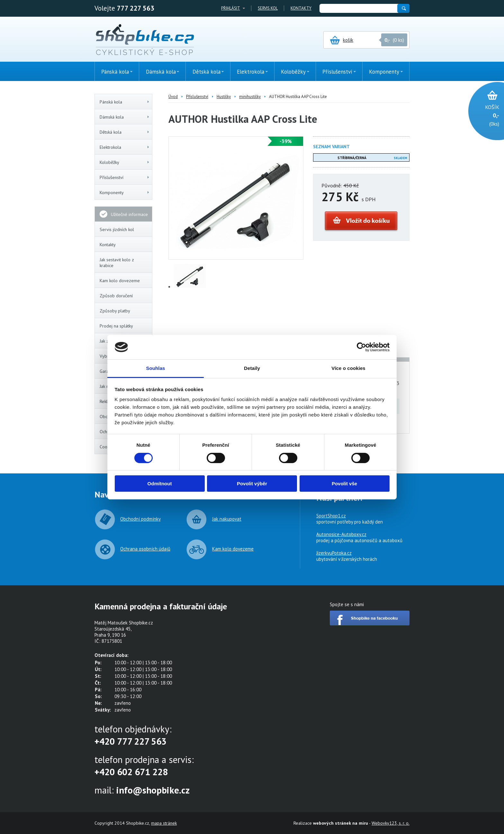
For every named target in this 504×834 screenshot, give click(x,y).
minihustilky (250, 97)
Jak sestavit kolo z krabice (117, 263)
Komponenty (125, 193)
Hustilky (224, 97)
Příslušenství (125, 177)
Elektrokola (125, 147)
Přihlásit (231, 8)
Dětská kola (125, 132)
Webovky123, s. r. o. (391, 823)
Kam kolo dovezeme (120, 281)
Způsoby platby (115, 311)
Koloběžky (125, 162)
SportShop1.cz (331, 516)
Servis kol (268, 8)
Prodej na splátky (116, 326)
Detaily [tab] (252, 368)
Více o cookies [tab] (348, 368)
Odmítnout (160, 484)
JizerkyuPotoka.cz (334, 553)
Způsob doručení (116, 296)
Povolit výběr (252, 484)
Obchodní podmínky (140, 519)
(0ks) (483, 115)
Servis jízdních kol (117, 229)
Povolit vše (344, 484)
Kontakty (301, 8)
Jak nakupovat (227, 519)
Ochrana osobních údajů (145, 549)
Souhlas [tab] (155, 368)
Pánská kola (125, 102)
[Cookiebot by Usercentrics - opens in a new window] (361, 347)
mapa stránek (164, 823)
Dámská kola (125, 117)
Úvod (173, 97)
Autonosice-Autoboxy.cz (341, 534)
